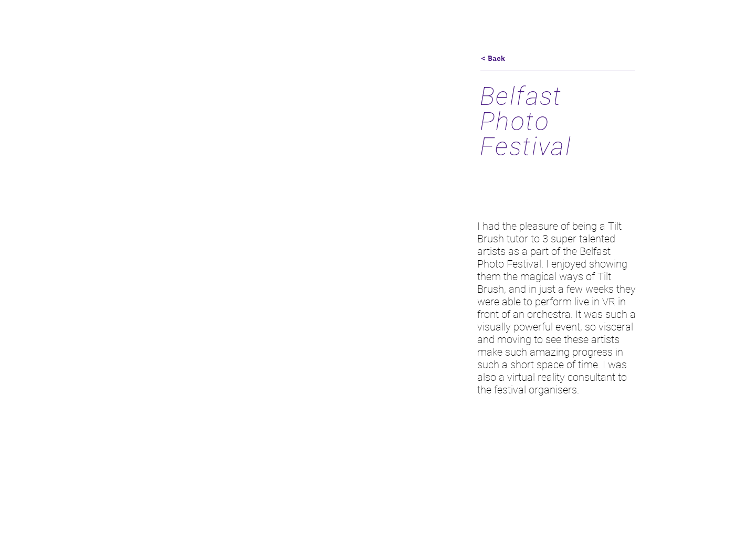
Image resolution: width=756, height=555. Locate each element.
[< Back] (493, 59)
